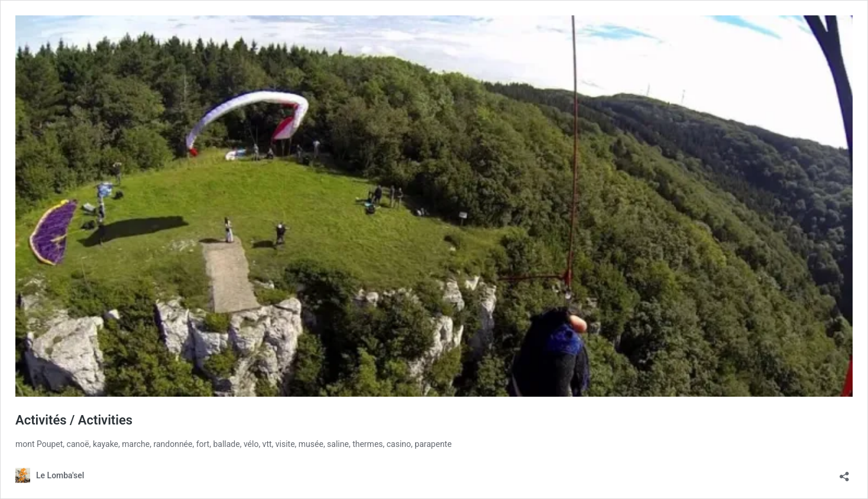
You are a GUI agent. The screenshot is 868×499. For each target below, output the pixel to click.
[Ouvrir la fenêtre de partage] (844, 473)
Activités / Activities (74, 420)
